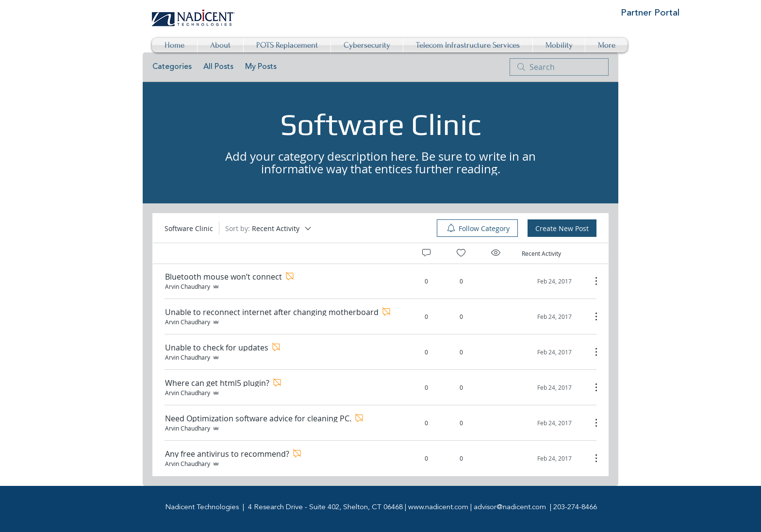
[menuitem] (477, 228)
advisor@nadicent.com (510, 507)
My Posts (261, 67)
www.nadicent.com (438, 507)
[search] (559, 67)
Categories (172, 67)
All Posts (218, 67)
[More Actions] (591, 281)
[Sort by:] (269, 228)
